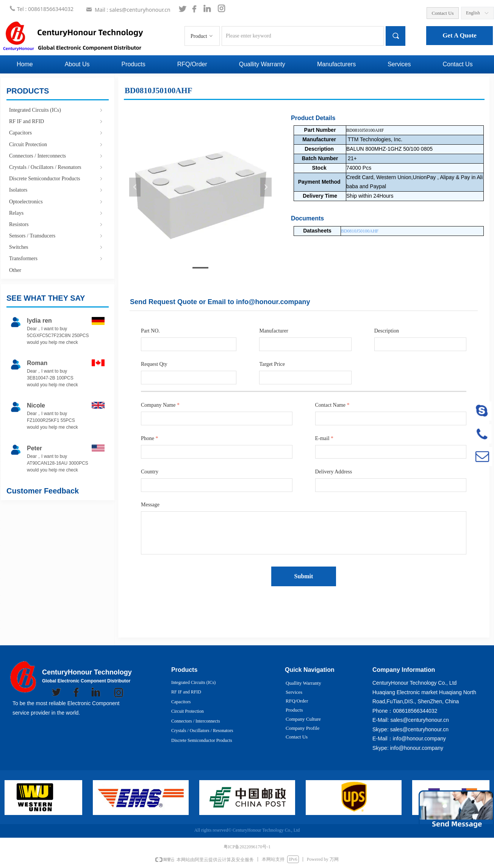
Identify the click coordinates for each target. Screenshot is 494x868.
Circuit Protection (56, 144)
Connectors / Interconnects (56, 156)
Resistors (56, 224)
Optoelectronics (56, 202)
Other (15, 270)
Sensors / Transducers (56, 236)
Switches (56, 247)
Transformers (56, 258)
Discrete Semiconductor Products (56, 179)
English (473, 13)
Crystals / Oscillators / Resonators (56, 167)
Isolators (56, 190)
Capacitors (56, 133)
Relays (56, 213)
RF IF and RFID (56, 121)
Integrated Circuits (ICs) (56, 110)
